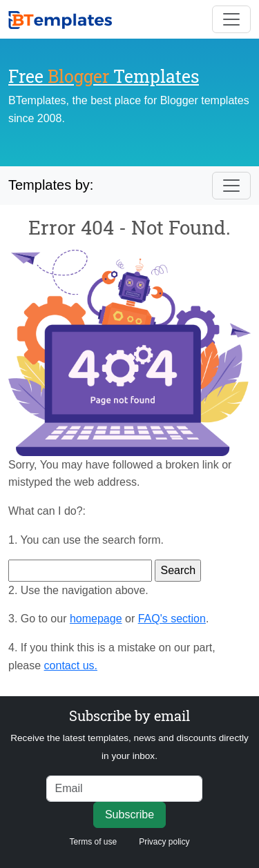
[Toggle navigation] (231, 19)
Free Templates (104, 76)
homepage (96, 619)
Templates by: (51, 185)
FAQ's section (172, 619)
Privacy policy (164, 842)
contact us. (71, 665)
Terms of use (93, 842)
